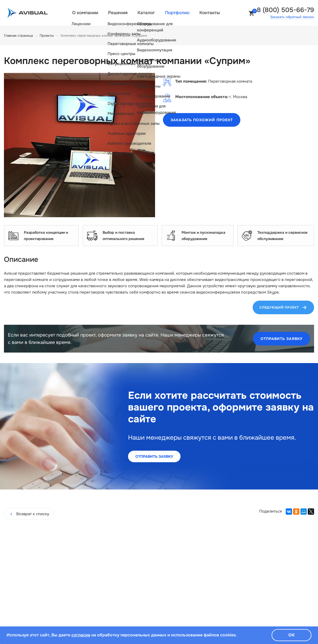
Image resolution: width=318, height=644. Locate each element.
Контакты (210, 13)
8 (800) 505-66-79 (285, 10)
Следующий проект (283, 307)
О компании (85, 13)
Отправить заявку (282, 339)
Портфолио (177, 13)
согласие (81, 635)
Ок (292, 635)
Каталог (146, 13)
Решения (118, 13)
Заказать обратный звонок (292, 17)
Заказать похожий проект (202, 120)
